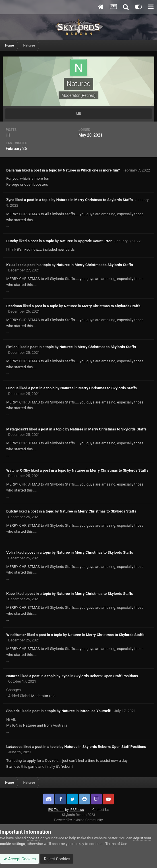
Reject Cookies (57, 859)
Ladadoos (14, 747)
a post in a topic (44, 170)
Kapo (11, 594)
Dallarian (14, 170)
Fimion (12, 347)
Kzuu (10, 265)
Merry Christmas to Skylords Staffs (103, 200)
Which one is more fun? (101, 170)
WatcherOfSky (18, 470)
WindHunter (16, 635)
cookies (33, 838)
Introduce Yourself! (95, 711)
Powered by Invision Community (79, 820)
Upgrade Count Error (95, 241)
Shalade (13, 711)
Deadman (14, 306)
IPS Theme (56, 810)
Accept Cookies (19, 859)
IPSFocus (77, 810)
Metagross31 (17, 429)
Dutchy (12, 241)
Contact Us (101, 810)
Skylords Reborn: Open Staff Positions (106, 676)
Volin (11, 552)
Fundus (12, 388)
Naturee (70, 170)
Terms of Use (116, 844)
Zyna (10, 200)
